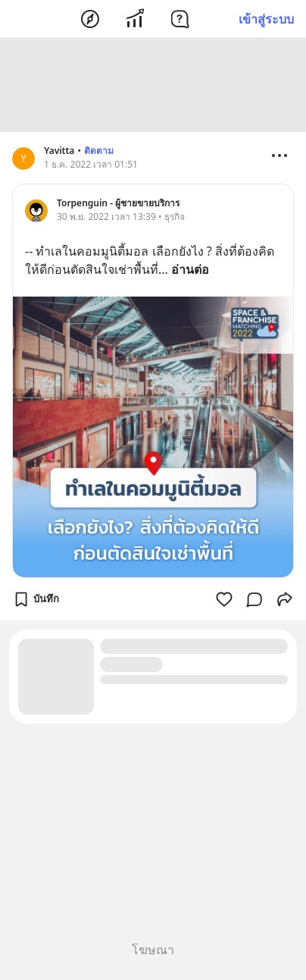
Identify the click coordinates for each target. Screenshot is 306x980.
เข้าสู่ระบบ (266, 19)
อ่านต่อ (190, 269)
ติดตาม (99, 151)
